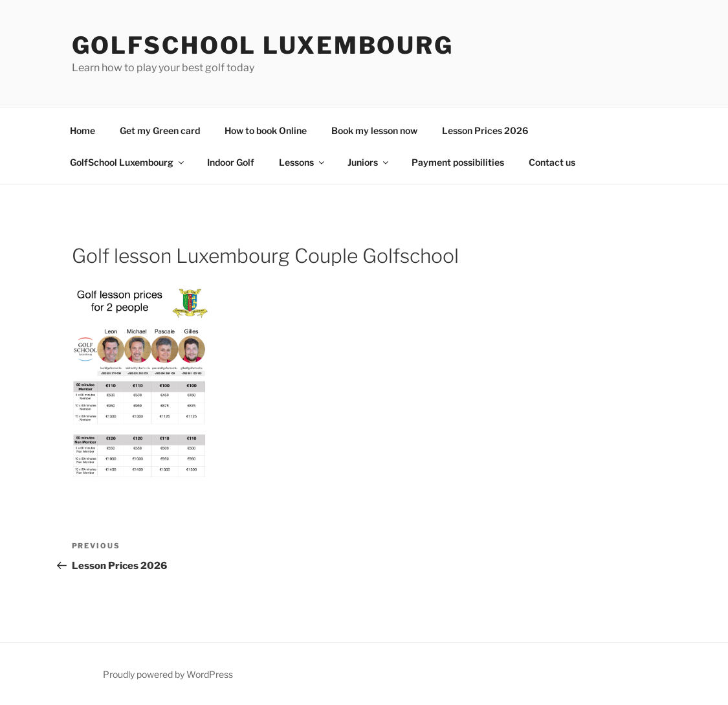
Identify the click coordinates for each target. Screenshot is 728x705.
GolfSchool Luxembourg (263, 45)
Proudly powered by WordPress (168, 674)
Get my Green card (160, 130)
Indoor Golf (231, 162)
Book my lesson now (374, 130)
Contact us (552, 162)
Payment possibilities (458, 162)
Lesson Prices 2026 (485, 130)
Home (83, 130)
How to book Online (266, 130)
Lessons (303, 162)
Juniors (369, 162)
